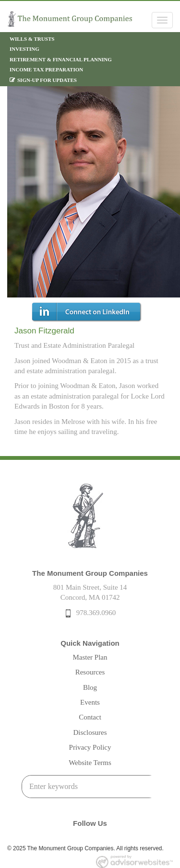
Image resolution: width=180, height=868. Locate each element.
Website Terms (90, 763)
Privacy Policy (90, 747)
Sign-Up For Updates (47, 80)
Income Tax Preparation (46, 69)
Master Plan (90, 657)
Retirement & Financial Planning (61, 59)
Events (90, 702)
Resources (90, 672)
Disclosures (90, 732)
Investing (24, 49)
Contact (90, 717)
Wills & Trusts (32, 39)
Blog (90, 687)
